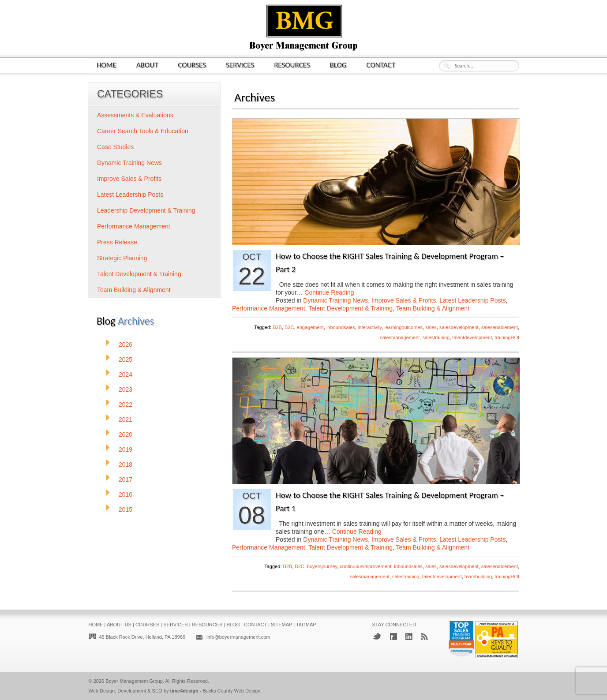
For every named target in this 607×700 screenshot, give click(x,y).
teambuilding (478, 576)
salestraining (436, 337)
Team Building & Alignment (433, 308)
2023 (126, 389)
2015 (126, 509)
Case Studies (115, 147)
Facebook (393, 636)
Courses (192, 65)
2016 (126, 494)
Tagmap (306, 625)
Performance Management (269, 308)
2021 (126, 419)
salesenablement (500, 327)
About (147, 65)
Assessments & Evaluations (135, 115)
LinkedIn (409, 636)
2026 (126, 344)
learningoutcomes (403, 327)
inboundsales (341, 327)
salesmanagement (400, 337)
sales (431, 327)
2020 (126, 434)
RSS (424, 636)
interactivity (370, 327)
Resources (292, 65)
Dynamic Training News (335, 300)
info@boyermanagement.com (238, 637)
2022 (126, 404)
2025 (126, 359)
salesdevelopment (459, 327)
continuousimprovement (365, 566)
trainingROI (507, 337)
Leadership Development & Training (146, 210)
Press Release (117, 242)
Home (107, 65)
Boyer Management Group (134, 681)
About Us (119, 625)
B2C (289, 327)
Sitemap (281, 625)
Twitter (377, 636)
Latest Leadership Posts (472, 300)
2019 (126, 449)
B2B (277, 327)
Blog (338, 65)
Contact (381, 65)
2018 (126, 464)
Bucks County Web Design (232, 691)
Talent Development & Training (350, 308)
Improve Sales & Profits (404, 300)
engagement (310, 327)
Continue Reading (329, 292)
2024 (126, 374)
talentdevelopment (472, 337)
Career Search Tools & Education (143, 131)
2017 (126, 479)
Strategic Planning (122, 258)
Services (240, 65)
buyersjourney (322, 566)
